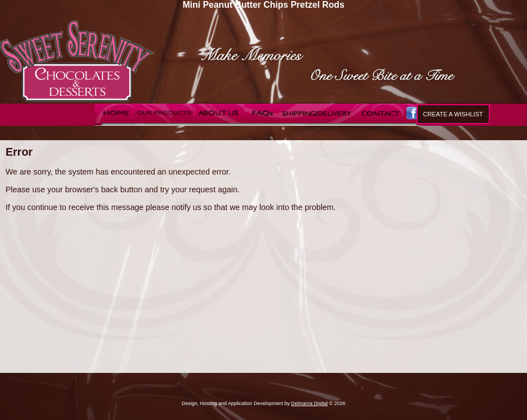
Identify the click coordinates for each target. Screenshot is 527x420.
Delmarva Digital (310, 403)
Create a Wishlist (453, 114)
